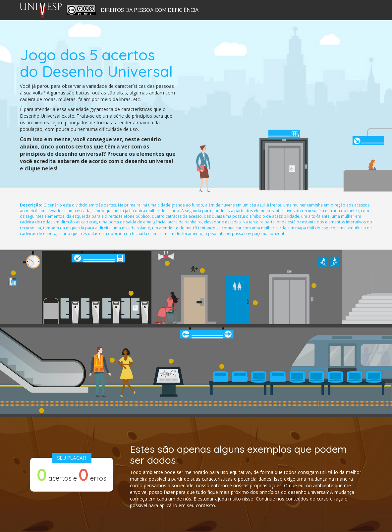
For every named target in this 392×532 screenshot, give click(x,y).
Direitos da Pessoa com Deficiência (150, 10)
